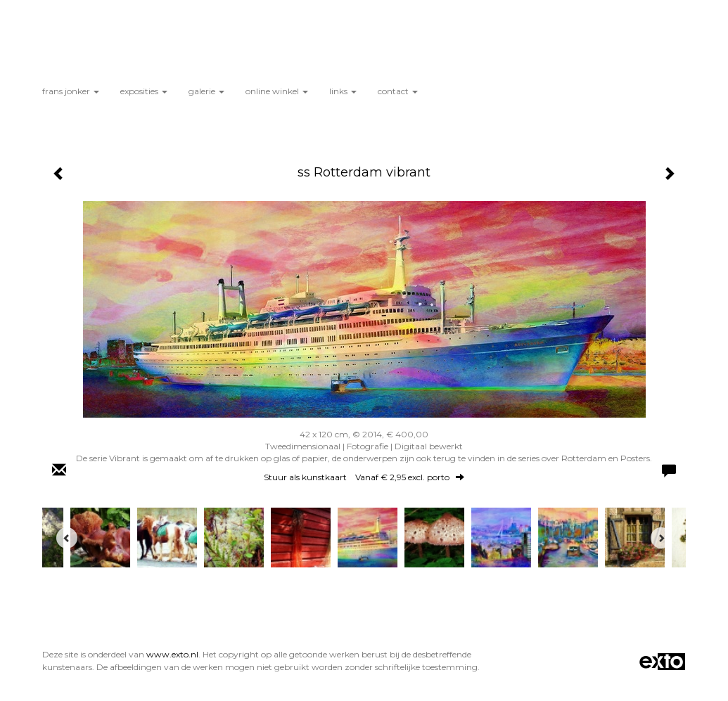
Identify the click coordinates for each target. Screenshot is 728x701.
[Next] (661, 538)
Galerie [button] (206, 91)
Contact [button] (398, 91)
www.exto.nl (172, 654)
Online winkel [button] (277, 91)
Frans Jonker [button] (71, 91)
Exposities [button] (144, 91)
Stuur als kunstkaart (364, 477)
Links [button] (343, 91)
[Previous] (67, 538)
